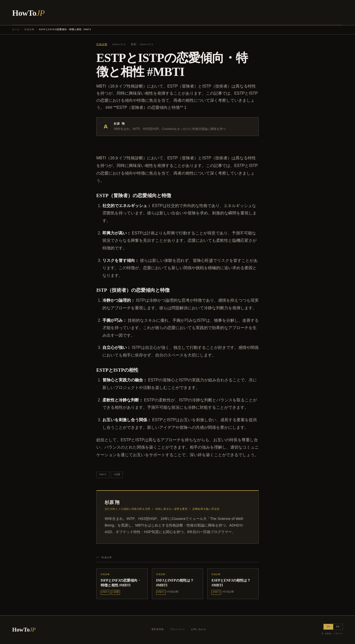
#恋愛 (117, 475)
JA (328, 627)
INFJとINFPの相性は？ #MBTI (175, 583)
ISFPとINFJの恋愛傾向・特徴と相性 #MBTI (121, 583)
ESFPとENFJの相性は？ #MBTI (231, 583)
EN (338, 627)
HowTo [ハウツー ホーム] (28, 13)
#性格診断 (173, 592)
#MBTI (103, 475)
